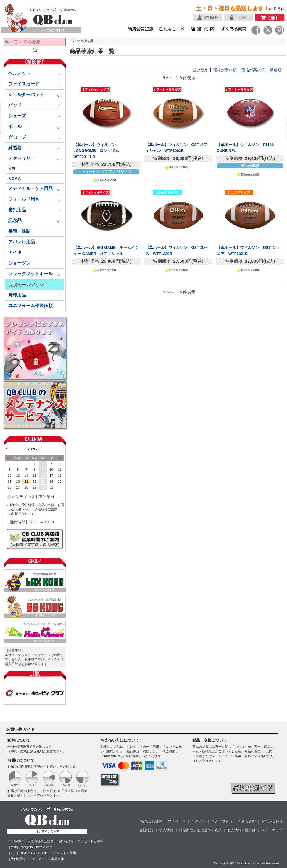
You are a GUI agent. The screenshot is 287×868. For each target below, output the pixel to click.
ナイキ (15, 252)
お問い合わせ (272, 821)
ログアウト (220, 821)
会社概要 (146, 830)
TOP (74, 41)
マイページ (177, 821)
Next (62, 448)
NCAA (15, 179)
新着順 (276, 70)
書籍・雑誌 (19, 231)
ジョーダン (19, 263)
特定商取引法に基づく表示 (200, 830)
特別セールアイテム (28, 284)
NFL (13, 169)
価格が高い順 (253, 70)
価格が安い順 (225, 70)
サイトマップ (272, 830)
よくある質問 (245, 821)
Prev (7, 448)
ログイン (198, 821)
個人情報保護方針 (241, 830)
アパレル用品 (22, 242)
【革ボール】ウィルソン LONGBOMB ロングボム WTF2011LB (98, 151)
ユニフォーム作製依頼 (30, 306)
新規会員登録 (151, 821)
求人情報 (166, 830)
